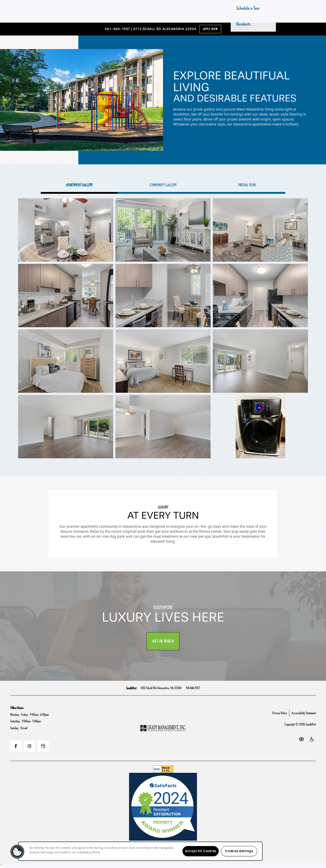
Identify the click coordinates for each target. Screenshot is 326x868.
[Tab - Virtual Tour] (247, 185)
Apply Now (210, 29)
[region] (140, 851)
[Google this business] (43, 746)
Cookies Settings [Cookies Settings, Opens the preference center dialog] (239, 851)
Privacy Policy (280, 713)
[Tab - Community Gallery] (163, 185)
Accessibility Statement (304, 713)
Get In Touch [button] (163, 641)
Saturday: (15, 721)
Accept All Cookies (201, 851)
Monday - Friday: (19, 715)
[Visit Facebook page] (16, 746)
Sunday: (14, 728)
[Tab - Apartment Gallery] (79, 185)
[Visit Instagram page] (29, 746)
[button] (17, 852)
